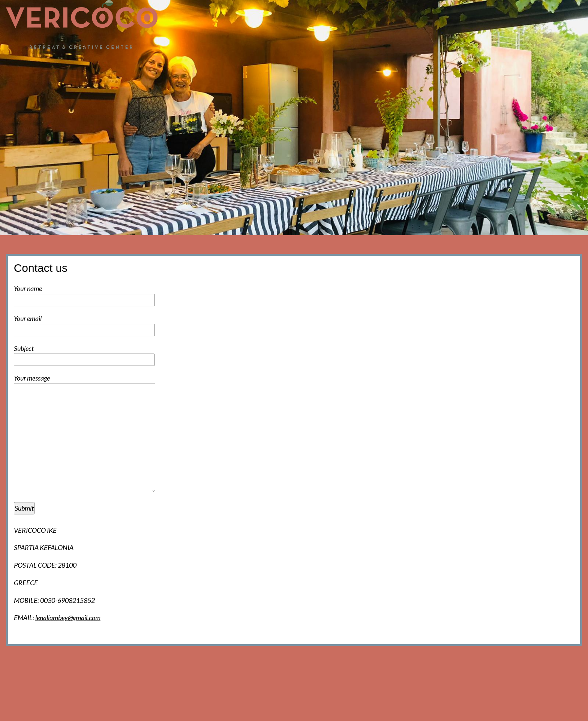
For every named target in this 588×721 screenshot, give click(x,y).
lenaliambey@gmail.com (68, 618)
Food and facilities (457, 61)
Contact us (557, 61)
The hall (340, 61)
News (273, 61)
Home (243, 61)
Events (305, 61)
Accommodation (390, 61)
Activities (513, 61)
